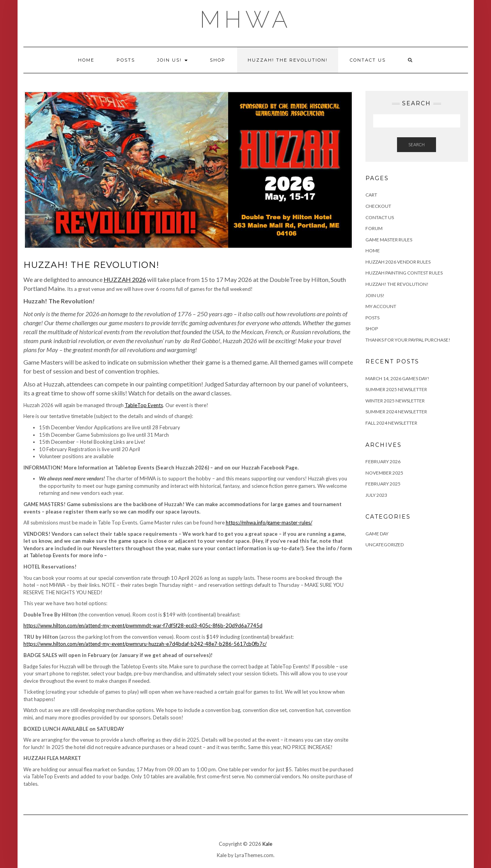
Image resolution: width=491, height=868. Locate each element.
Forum (374, 228)
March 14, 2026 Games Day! (397, 378)
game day (377, 534)
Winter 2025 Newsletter (395, 401)
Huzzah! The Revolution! (288, 60)
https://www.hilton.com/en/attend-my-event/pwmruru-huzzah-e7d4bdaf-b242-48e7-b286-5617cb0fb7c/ (145, 644)
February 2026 (383, 461)
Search (417, 144)
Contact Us (368, 60)
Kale (267, 844)
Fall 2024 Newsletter (391, 423)
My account (381, 306)
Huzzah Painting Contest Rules (404, 273)
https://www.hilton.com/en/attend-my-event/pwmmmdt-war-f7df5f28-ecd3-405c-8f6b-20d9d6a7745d (143, 625)
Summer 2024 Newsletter (396, 412)
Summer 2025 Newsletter (396, 389)
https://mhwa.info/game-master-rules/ (269, 523)
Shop (218, 60)
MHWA (246, 19)
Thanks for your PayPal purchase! (408, 340)
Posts (126, 60)
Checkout (378, 206)
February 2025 (383, 484)
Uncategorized (385, 545)
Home (86, 60)
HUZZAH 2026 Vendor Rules (398, 262)
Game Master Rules (389, 240)
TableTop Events (144, 405)
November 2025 (384, 473)
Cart (371, 195)
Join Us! (172, 60)
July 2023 (376, 495)
